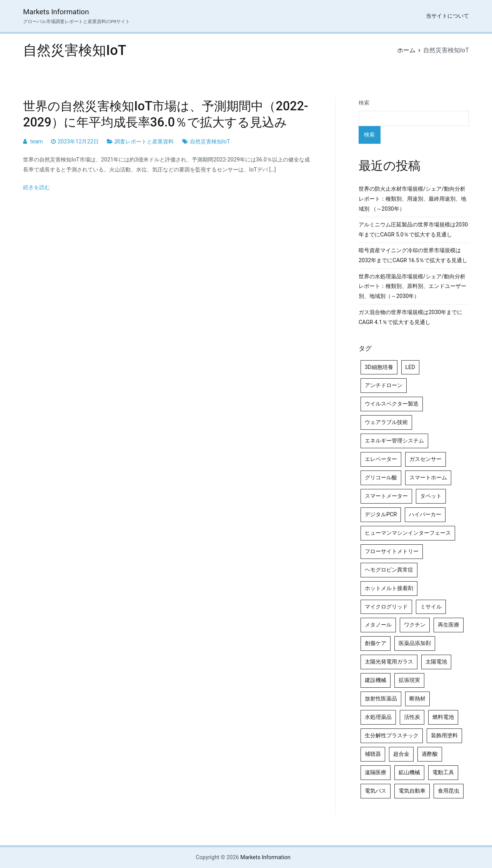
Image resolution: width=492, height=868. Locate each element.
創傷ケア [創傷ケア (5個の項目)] (376, 643)
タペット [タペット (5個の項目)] (431, 496)
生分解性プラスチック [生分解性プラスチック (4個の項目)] (392, 736)
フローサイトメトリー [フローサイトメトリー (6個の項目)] (392, 551)
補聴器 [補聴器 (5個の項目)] (373, 754)
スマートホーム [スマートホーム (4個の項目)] (428, 478)
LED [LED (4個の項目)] (410, 367)
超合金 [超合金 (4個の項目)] (401, 754)
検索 (364, 103)
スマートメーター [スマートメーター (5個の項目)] (386, 496)
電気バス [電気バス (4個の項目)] (376, 791)
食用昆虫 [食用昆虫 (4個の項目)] (449, 791)
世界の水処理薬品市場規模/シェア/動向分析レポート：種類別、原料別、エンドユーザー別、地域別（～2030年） (412, 287)
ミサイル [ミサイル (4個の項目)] (431, 607)
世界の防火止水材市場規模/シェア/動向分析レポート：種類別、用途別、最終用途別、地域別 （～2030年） (412, 199)
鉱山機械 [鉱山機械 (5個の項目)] (409, 772)
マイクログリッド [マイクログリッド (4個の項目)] (386, 607)
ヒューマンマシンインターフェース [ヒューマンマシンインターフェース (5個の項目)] (408, 533)
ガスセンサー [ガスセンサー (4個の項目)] (426, 459)
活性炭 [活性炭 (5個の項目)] (412, 717)
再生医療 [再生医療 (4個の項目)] (449, 625)
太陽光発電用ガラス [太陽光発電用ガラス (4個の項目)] (389, 662)
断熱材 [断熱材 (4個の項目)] (417, 699)
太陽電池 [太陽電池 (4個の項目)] (436, 662)
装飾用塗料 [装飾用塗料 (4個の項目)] (444, 736)
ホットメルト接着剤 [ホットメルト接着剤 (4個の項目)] (389, 588)
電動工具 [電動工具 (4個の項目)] (443, 772)
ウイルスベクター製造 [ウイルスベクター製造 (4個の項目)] (392, 404)
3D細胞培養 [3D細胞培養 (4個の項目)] (379, 367)
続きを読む (37, 187)
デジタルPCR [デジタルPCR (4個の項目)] (381, 515)
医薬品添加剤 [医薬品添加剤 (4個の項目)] (415, 643)
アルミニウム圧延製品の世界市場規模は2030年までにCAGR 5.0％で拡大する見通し (413, 230)
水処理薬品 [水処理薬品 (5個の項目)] (378, 717)
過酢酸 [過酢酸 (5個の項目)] (430, 754)
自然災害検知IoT (210, 142)
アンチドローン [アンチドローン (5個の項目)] (384, 385)
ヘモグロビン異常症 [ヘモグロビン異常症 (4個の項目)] (389, 570)
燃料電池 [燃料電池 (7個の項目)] (443, 717)
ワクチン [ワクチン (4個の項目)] (415, 625)
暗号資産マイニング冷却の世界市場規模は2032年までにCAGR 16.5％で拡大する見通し (413, 255)
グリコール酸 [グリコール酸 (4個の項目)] (381, 478)
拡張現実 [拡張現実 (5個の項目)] (409, 680)
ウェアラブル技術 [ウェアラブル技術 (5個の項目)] (386, 422)
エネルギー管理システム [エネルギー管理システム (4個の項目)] (394, 441)
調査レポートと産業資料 (144, 142)
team (37, 142)
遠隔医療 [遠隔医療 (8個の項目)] (376, 772)
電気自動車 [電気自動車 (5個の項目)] (412, 791)
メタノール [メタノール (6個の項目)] (378, 625)
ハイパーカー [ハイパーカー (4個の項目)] (425, 515)
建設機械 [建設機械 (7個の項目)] (376, 680)
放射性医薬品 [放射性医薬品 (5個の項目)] (381, 699)
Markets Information (56, 12)
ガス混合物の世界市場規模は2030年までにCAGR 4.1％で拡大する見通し (411, 317)
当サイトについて (447, 16)
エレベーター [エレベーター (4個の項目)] (381, 459)
